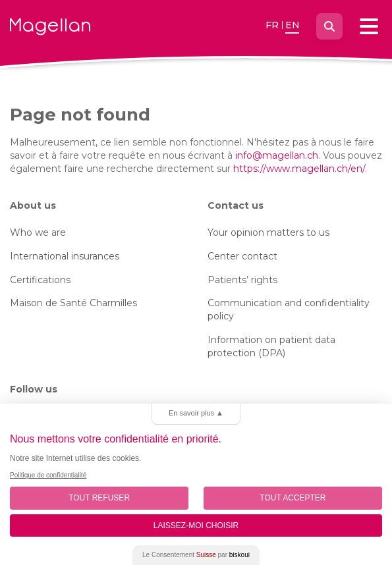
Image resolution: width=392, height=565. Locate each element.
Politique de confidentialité (48, 475)
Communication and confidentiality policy (289, 309)
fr (272, 25)
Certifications (40, 280)
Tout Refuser (99, 498)
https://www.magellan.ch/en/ (299, 169)
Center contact (242, 256)
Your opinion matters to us (268, 232)
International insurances (65, 256)
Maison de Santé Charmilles (73, 303)
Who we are (38, 232)
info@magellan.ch (277, 155)
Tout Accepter (293, 498)
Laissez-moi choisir (196, 525)
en (293, 25)
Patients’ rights (242, 280)
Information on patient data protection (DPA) (271, 346)
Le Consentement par (196, 555)
